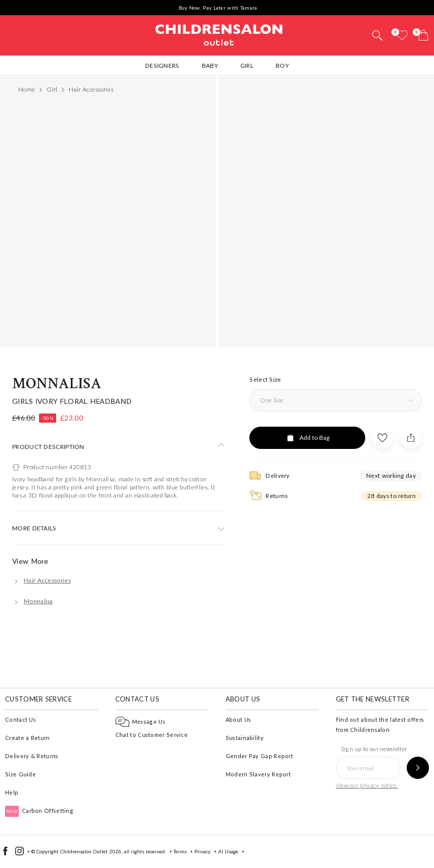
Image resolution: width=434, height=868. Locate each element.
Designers (162, 66)
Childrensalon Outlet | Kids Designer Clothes (219, 34)
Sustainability (245, 738)
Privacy (202, 851)
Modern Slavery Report (258, 774)
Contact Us (20, 719)
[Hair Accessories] (41, 580)
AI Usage (228, 851)
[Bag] (423, 35)
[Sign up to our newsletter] (418, 768)
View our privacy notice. (367, 785)
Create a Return (28, 738)
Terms (180, 851)
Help (12, 792)
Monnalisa (57, 384)
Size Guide (20, 774)
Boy (282, 66)
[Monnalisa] (33, 601)
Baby (210, 66)
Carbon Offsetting (39, 811)
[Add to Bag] (307, 438)
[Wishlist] (402, 35)
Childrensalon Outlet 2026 (91, 851)
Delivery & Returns (32, 756)
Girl (247, 66)
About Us (238, 719)
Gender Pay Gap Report (259, 756)
